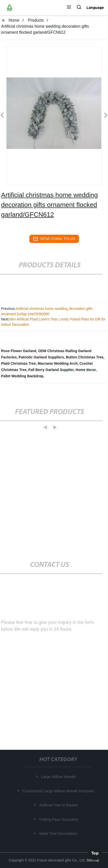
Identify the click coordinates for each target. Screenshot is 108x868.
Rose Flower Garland (19, 351)
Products (36, 20)
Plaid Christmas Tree (18, 363)
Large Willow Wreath (59, 777)
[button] (69, 8)
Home (14, 20)
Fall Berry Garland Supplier (51, 370)
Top (95, 853)
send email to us (54, 239)
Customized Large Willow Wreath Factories (59, 791)
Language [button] (95, 8)
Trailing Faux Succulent (59, 819)
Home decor (86, 370)
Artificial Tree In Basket (59, 805)
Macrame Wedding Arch (58, 363)
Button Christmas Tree (85, 357)
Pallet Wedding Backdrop (22, 376)
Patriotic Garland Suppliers (41, 357)
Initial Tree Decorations (59, 833)
